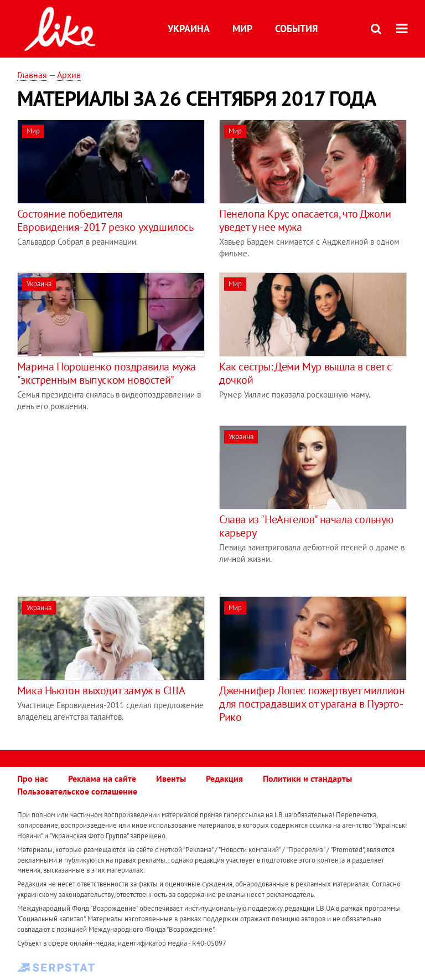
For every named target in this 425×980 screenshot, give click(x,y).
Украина (189, 29)
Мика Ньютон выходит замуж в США (101, 690)
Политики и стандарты (307, 778)
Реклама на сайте (102, 778)
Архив (69, 75)
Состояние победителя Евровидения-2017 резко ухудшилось (105, 220)
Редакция (224, 778)
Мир (242, 29)
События (296, 29)
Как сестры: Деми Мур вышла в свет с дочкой (305, 373)
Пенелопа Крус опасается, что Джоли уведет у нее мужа (305, 220)
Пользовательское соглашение (77, 791)
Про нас (33, 778)
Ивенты (171, 778)
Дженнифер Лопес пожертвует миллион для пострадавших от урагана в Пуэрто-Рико (312, 704)
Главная (32, 75)
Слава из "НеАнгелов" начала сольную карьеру (306, 526)
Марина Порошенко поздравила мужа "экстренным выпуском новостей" (107, 373)
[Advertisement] (110, 503)
